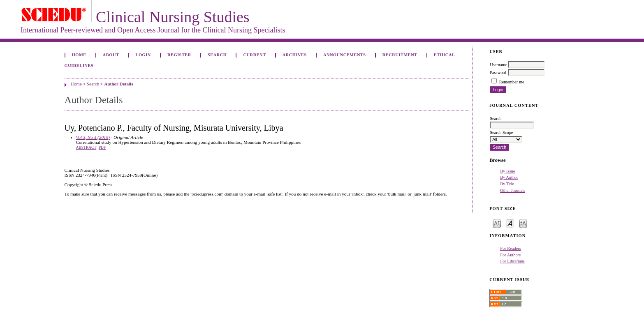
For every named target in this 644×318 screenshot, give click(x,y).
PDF (102, 147)
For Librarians (512, 261)
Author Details (118, 84)
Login (143, 55)
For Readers (511, 248)
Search (217, 55)
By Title (507, 184)
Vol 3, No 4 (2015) (93, 137)
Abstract (86, 147)
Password (498, 73)
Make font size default (510, 223)
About (111, 55)
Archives (295, 55)
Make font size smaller (497, 223)
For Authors (510, 255)
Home (79, 55)
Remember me (512, 82)
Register (179, 55)
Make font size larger (523, 223)
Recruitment (400, 55)
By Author (509, 177)
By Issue (507, 171)
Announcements (345, 55)
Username (498, 65)
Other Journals (513, 190)
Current (255, 55)
